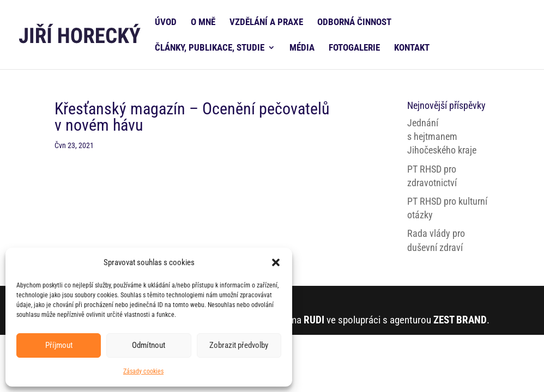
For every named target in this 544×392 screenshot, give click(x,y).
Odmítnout (149, 345)
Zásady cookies (143, 371)
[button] (276, 262)
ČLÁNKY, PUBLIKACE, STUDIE (210, 48)
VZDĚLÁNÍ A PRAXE (266, 23)
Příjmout (59, 345)
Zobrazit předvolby (239, 345)
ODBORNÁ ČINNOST (354, 23)
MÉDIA (302, 48)
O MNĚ (203, 23)
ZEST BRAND (460, 320)
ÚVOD (166, 23)
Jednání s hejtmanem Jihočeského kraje (442, 136)
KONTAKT (412, 48)
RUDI (314, 320)
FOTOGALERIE (354, 48)
